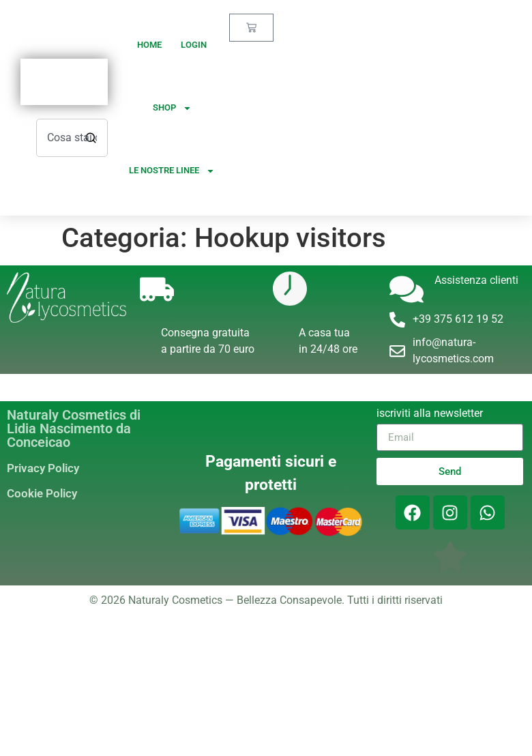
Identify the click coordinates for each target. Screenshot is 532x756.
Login (194, 45)
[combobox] (72, 138)
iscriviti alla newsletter (430, 414)
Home (149, 45)
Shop (172, 108)
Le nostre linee (172, 171)
